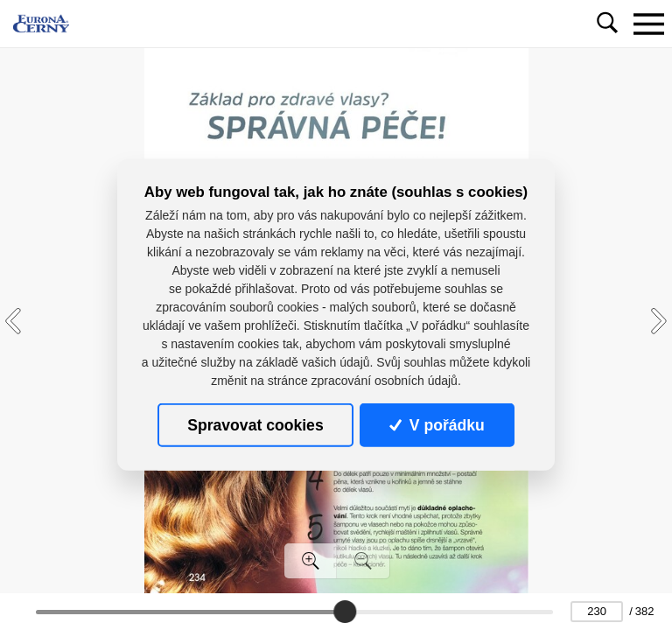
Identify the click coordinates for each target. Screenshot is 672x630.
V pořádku (437, 425)
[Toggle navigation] (648, 24)
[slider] (345, 612)
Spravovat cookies (255, 425)
